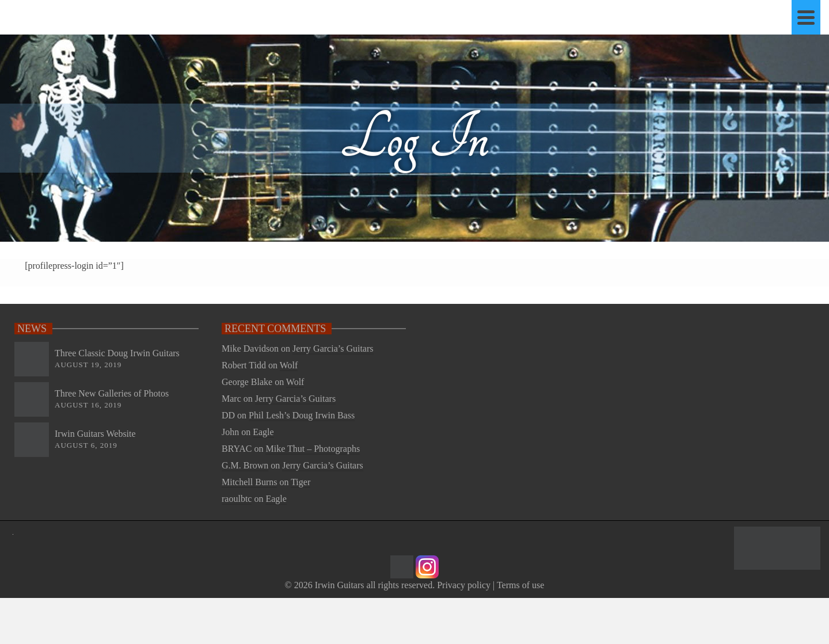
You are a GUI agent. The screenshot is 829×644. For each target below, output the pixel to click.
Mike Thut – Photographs (313, 449)
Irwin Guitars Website (95, 434)
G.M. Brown (245, 465)
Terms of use (520, 585)
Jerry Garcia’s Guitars (333, 348)
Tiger (301, 482)
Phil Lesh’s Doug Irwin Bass (302, 415)
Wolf (289, 365)
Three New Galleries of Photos (112, 393)
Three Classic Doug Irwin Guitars (117, 353)
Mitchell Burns (249, 482)
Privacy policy (464, 585)
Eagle (263, 432)
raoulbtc (237, 499)
